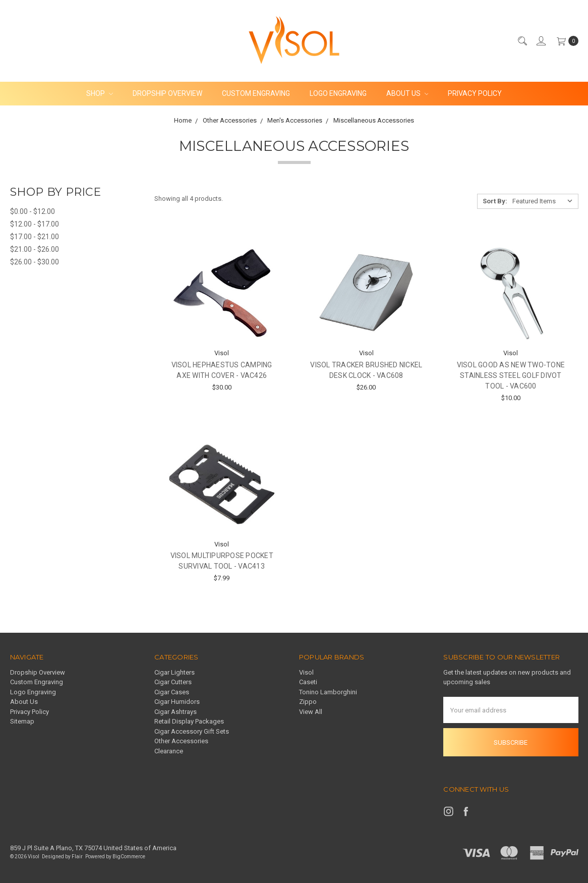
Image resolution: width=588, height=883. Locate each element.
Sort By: (495, 201)
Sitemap (22, 721)
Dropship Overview (167, 93)
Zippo (308, 702)
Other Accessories (181, 741)
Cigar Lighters (174, 672)
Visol (306, 672)
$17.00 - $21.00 (35, 237)
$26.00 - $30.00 (35, 262)
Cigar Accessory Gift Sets (192, 731)
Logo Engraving (338, 93)
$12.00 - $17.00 (35, 224)
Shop (100, 93)
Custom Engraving (256, 93)
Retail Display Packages (189, 721)
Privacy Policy (475, 93)
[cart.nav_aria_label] (565, 41)
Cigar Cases (172, 692)
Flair (77, 857)
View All (311, 712)
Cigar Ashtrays (175, 712)
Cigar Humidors (177, 702)
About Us (407, 93)
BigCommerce (129, 857)
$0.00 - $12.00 (33, 211)
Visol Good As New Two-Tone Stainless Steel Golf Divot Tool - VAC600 (511, 375)
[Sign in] (541, 41)
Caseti (308, 682)
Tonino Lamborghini (328, 692)
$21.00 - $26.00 (35, 249)
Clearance (169, 751)
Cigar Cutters (173, 682)
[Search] (522, 41)
